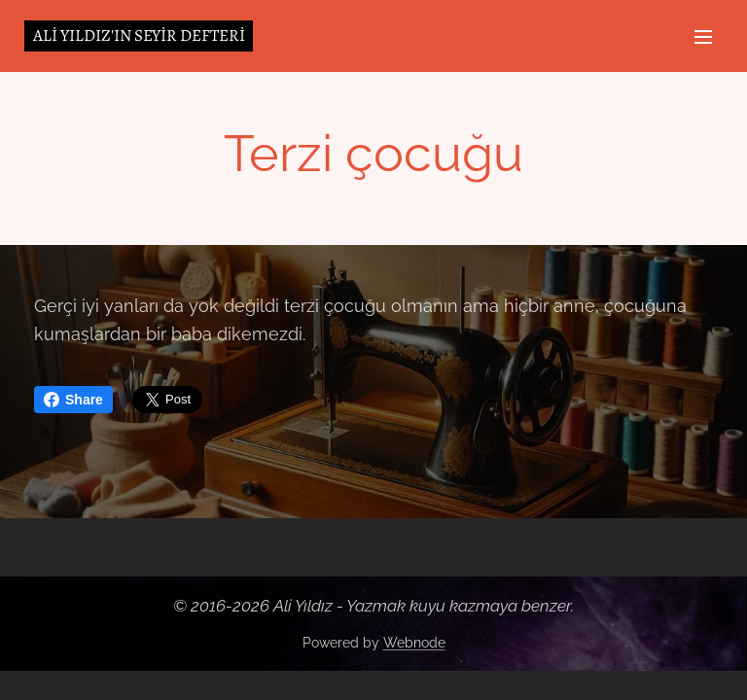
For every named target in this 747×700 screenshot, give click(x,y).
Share (73, 400)
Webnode (414, 643)
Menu (703, 37)
